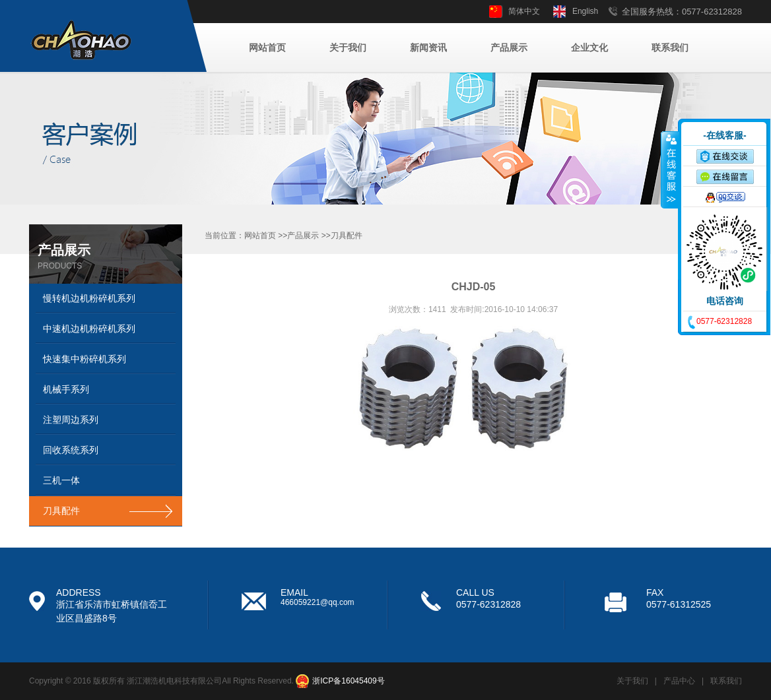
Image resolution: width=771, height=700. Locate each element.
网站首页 (267, 48)
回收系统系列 (71, 450)
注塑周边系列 (71, 420)
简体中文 (524, 11)
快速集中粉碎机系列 (84, 359)
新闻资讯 (428, 48)
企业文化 (589, 48)
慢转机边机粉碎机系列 (89, 298)
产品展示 (509, 48)
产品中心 (679, 681)
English (585, 11)
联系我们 (670, 48)
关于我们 (348, 48)
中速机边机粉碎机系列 (89, 329)
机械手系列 (66, 389)
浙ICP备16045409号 (348, 681)
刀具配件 (61, 511)
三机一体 (61, 480)
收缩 (670, 170)
